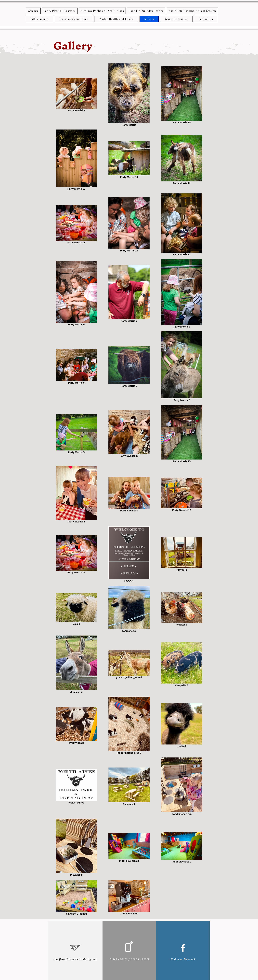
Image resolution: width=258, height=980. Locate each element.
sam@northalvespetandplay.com (75, 959)
